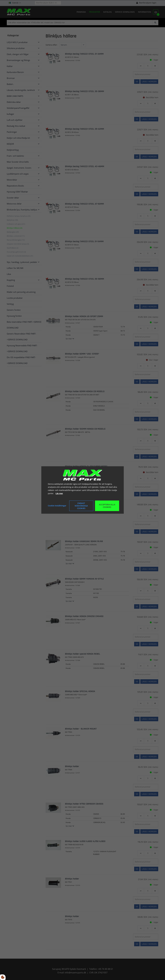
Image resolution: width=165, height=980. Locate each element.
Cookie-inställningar (57, 506)
